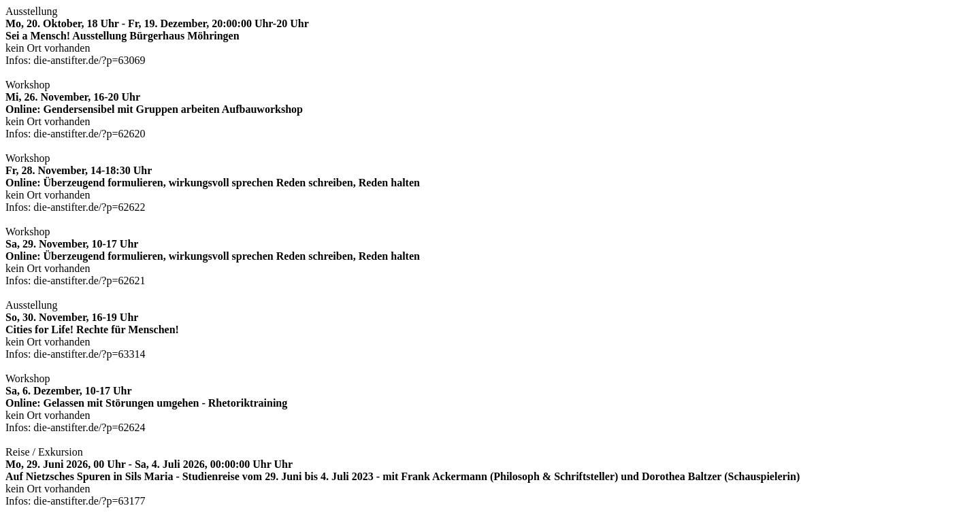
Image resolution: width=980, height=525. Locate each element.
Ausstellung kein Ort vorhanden (157, 36)
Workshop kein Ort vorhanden (154, 109)
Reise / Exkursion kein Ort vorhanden (403, 476)
